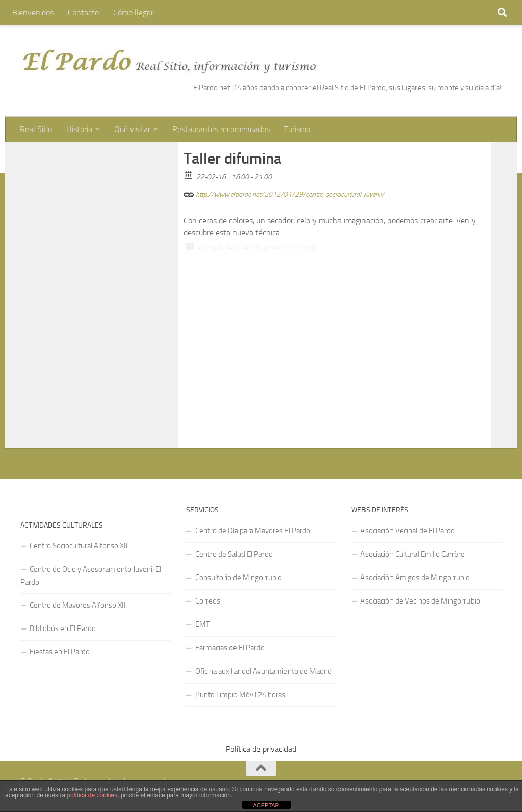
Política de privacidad (261, 749)
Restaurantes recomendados (221, 129)
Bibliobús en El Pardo (63, 628)
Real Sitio (36, 129)
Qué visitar (132, 129)
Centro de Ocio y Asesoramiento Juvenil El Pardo (91, 576)
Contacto (83, 12)
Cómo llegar (133, 12)
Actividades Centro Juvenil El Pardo (257, 247)
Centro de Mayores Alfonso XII (78, 605)
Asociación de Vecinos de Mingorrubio (420, 601)
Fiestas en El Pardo (60, 652)
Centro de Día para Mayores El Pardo (253, 531)
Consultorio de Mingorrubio (239, 578)
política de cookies (92, 795)
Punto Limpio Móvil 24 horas (240, 695)
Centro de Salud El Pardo (234, 554)
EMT (203, 624)
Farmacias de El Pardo (230, 648)
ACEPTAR (266, 805)
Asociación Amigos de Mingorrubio (415, 578)
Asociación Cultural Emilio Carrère (413, 554)
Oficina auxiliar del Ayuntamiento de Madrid (264, 671)
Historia (79, 129)
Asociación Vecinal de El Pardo (408, 531)
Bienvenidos (33, 12)
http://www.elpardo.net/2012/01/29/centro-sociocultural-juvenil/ (284, 193)
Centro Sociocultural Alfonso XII (79, 546)
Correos (208, 601)
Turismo (297, 129)
